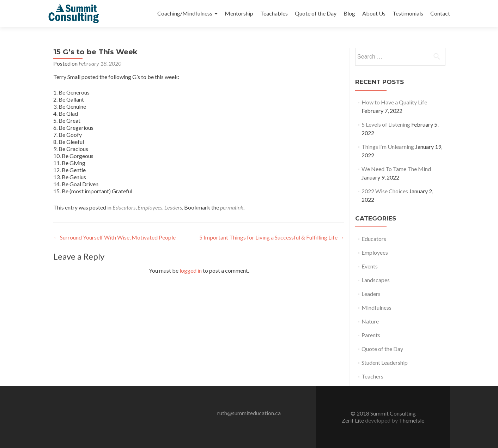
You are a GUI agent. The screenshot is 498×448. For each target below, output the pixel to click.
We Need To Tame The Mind (396, 169)
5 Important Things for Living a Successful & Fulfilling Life (272, 237)
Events (370, 266)
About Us (374, 13)
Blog (349, 13)
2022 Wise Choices (385, 191)
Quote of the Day (316, 13)
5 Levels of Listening (386, 124)
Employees (150, 207)
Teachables (274, 13)
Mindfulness (376, 307)
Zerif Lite (353, 420)
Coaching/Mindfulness (185, 13)
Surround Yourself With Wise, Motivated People (114, 237)
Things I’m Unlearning (388, 147)
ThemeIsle (412, 420)
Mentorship (239, 13)
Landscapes (376, 280)
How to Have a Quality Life (394, 102)
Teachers (372, 376)
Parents (371, 335)
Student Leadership (385, 362)
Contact (440, 13)
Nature (370, 321)
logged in (191, 270)
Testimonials (408, 13)
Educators (124, 207)
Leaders (173, 207)
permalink (232, 207)
